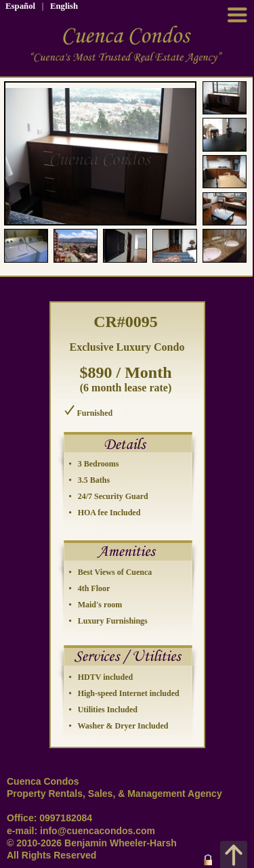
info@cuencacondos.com (98, 831)
